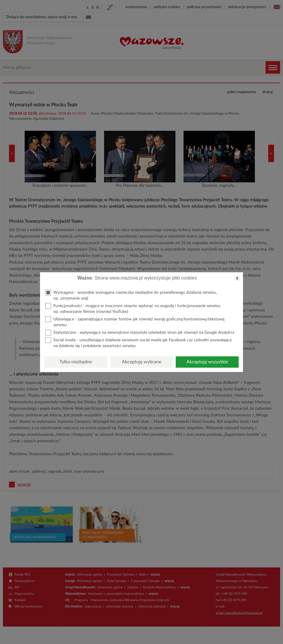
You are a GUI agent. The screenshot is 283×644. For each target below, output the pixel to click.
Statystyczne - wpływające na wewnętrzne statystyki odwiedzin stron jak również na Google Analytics (140, 333)
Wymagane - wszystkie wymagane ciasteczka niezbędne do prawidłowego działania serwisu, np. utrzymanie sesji (131, 295)
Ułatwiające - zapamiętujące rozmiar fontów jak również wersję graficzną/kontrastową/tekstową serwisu (135, 322)
